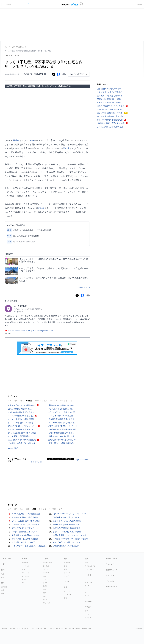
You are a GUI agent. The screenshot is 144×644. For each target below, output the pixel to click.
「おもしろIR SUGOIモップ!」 (61, 409)
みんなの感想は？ (77, 74)
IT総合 (24, 579)
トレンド (69, 401)
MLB (45, 576)
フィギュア (47, 603)
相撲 (45, 593)
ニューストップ (10, 47)
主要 (10, 401)
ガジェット (26, 573)
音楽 (66, 566)
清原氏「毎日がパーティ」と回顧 (111, 106)
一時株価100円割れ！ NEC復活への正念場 (71, 539)
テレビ (66, 576)
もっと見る (83, 287)
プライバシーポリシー (38, 629)
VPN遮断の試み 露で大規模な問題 (63, 429)
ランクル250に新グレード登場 (20, 423)
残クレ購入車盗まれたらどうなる (26, 542)
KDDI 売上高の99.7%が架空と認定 (26, 514)
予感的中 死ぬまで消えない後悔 (66, 517)
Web (24, 569)
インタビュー (111, 581)
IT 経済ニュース (22, 47)
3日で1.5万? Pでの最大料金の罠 (62, 412)
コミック (88, 618)
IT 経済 (29, 401)
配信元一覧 (110, 575)
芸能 (46, 401)
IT (39, 509)
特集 (66, 598)
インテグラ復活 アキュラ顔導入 (21, 416)
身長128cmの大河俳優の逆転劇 (110, 120)
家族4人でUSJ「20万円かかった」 (22, 426)
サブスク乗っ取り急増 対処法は (25, 539)
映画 (66, 587)
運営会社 (4, 629)
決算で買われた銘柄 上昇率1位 (61, 443)
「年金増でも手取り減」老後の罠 (22, 443)
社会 (3, 574)
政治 (22, 509)
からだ (87, 586)
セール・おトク (112, 587)
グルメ (87, 596)
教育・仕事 (89, 582)
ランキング (110, 564)
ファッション (89, 569)
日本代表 (46, 566)
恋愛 (87, 563)
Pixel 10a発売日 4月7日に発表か (21, 412)
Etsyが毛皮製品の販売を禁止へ (21, 409)
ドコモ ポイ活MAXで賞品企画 (61, 416)
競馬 (45, 589)
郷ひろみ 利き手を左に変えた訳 (110, 116)
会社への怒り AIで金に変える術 (61, 436)
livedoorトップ (15, 629)
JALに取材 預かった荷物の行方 (66, 546)
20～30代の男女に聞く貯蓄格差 (61, 423)
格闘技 (45, 586)
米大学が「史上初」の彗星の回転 (22, 405)
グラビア (67, 573)
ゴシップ (54, 401)
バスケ (45, 596)
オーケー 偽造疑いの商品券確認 (21, 419)
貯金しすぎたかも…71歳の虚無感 (67, 521)
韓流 (66, 569)
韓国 (3, 590)
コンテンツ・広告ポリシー (57, 629)
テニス (45, 583)
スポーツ (38, 401)
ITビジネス (26, 576)
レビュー (67, 591)
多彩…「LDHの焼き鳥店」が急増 (67, 532)
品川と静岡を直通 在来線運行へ (66, 524)
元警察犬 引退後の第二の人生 (109, 102)
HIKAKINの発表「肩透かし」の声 (111, 123)
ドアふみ (82, 4)
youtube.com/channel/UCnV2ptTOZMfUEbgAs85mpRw (30, 331)
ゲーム (87, 614)
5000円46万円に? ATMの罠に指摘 (22, 440)
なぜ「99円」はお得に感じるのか (67, 542)
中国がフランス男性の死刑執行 (110, 92)
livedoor (140, 4)
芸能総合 (67, 563)
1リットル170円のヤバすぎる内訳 (22, 433)
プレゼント (68, 595)
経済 (34, 509)
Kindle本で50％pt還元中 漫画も (61, 433)
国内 (16, 401)
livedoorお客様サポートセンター (80, 629)
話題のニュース (112, 570)
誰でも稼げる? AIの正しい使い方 (62, 440)
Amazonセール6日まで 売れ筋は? (111, 109)
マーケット (26, 566)
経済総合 (25, 563)
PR (23, 583)
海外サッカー (48, 563)
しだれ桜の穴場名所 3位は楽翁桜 (67, 528)
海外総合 (4, 587)
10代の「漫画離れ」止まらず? (20, 429)
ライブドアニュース (70, 4)
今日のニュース (112, 559)
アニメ (87, 611)
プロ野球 (46, 573)
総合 (10, 509)
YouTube (9, 55)
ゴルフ (45, 579)
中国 (3, 594)
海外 (22, 401)
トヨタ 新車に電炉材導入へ (19, 436)
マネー (87, 589)
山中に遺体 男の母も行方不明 (109, 89)
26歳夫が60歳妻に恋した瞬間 (109, 99)
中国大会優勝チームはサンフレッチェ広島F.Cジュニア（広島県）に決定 (83, 535)
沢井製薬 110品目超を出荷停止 (110, 96)
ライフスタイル (90, 566)
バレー (45, 599)
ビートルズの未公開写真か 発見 (110, 127)
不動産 (17, 55)
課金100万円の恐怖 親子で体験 (110, 113)
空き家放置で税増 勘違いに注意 (62, 419)
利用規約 (25, 629)
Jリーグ (46, 569)
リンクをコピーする (64, 74)
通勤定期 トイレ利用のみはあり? (62, 405)
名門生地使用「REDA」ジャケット (63, 426)
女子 (61, 401)
